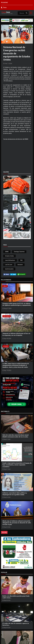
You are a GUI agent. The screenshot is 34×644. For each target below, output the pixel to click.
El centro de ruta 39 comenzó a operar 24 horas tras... (16, 624)
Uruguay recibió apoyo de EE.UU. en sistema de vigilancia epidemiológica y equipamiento (17, 304)
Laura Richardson (10, 260)
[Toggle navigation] (30, 13)
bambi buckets (9, 269)
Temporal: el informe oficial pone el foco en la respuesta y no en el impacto (16, 334)
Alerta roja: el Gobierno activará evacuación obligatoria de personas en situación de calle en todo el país (17, 523)
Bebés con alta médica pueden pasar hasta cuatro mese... (16, 597)
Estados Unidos (9, 256)
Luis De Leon (9, 265)
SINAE (7, 252)
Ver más (4, 532)
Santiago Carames (19, 252)
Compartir (21, 274)
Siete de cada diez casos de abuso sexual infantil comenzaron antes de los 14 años (16, 436)
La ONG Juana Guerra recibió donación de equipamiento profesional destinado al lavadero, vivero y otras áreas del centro (16, 365)
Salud (5, 286)
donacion (20, 265)
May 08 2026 (7, 600)
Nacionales (7, 316)
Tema (5, 8)
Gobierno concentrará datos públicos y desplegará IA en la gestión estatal (15, 494)
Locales (6, 346)
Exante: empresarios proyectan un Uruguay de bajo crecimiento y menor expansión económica (17, 465)
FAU (21, 260)
